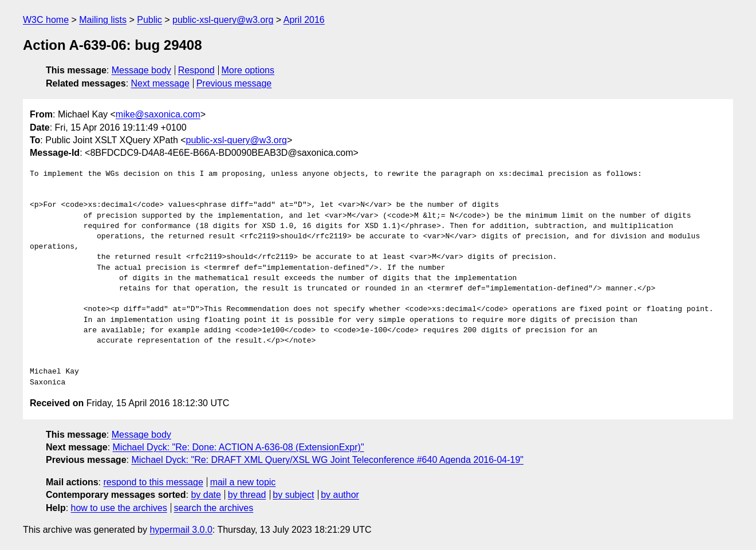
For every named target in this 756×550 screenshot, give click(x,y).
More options (248, 70)
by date (206, 495)
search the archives (214, 508)
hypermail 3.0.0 (181, 530)
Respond (196, 70)
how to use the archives (119, 508)
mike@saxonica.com (158, 114)
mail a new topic (243, 482)
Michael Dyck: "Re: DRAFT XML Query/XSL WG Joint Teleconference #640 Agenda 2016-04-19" (327, 460)
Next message (160, 83)
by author (340, 495)
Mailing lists (103, 20)
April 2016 (304, 20)
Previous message (234, 83)
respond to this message (153, 482)
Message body (141, 70)
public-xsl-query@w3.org (223, 20)
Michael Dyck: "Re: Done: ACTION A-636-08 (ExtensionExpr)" (239, 447)
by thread (247, 495)
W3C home (46, 20)
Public (149, 20)
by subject (293, 495)
